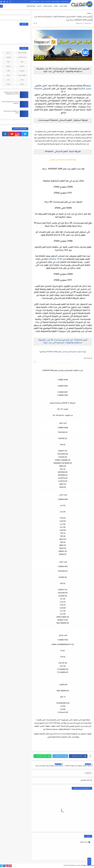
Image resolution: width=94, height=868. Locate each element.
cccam (22, 80)
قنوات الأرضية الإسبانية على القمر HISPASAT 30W (64, 352)
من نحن (43, 2)
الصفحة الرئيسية (65, 2)
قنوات (8, 71)
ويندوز (8, 75)
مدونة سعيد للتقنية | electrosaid (72, 866)
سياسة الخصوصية (35, 2)
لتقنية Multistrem (60, 734)
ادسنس (39, 6)
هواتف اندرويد (63, 6)
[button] (78, 756)
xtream (8, 84)
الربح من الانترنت (48, 6)
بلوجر (22, 62)
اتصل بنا (48, 2)
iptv (8, 80)
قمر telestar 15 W (57, 259)
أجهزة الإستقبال (31, 6)
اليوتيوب (8, 57)
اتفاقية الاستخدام (55, 2)
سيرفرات (8, 66)
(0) (35, 24)
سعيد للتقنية (85, 89)
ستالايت (56, 6)
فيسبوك (22, 71)
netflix (22, 84)
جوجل (8, 62)
